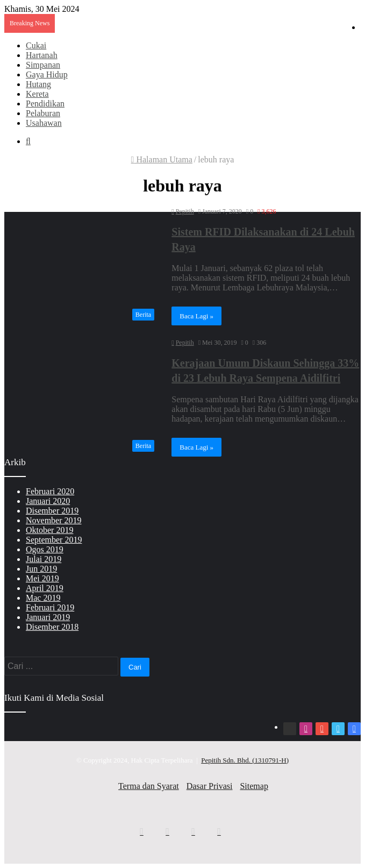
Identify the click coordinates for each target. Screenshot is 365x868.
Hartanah (42, 55)
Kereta (37, 94)
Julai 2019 (44, 559)
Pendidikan (45, 104)
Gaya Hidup (47, 74)
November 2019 (54, 520)
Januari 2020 (48, 501)
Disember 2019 (52, 511)
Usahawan (44, 123)
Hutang (38, 84)
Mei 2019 (42, 578)
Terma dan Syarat (149, 786)
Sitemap (254, 786)
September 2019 (54, 540)
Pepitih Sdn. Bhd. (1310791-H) (245, 760)
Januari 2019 (48, 617)
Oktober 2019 (49, 530)
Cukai (36, 45)
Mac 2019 (43, 598)
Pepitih (185, 211)
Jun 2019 (41, 569)
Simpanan (43, 65)
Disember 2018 (52, 627)
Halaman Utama (162, 159)
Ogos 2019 (45, 549)
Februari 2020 (50, 491)
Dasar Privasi (210, 786)
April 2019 (45, 588)
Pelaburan (43, 113)
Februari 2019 (50, 607)
